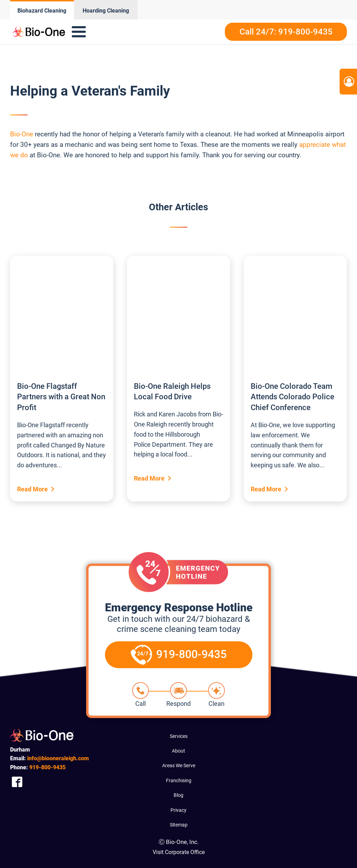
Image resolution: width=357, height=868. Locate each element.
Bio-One (22, 134)
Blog (178, 795)
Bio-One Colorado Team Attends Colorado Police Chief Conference (293, 397)
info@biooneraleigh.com (58, 758)
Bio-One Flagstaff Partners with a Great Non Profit (61, 397)
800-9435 (47, 767)
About (178, 751)
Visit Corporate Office (179, 852)
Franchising (179, 780)
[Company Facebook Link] (17, 782)
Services (179, 736)
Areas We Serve (179, 765)
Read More (32, 489)
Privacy (178, 810)
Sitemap (179, 825)
